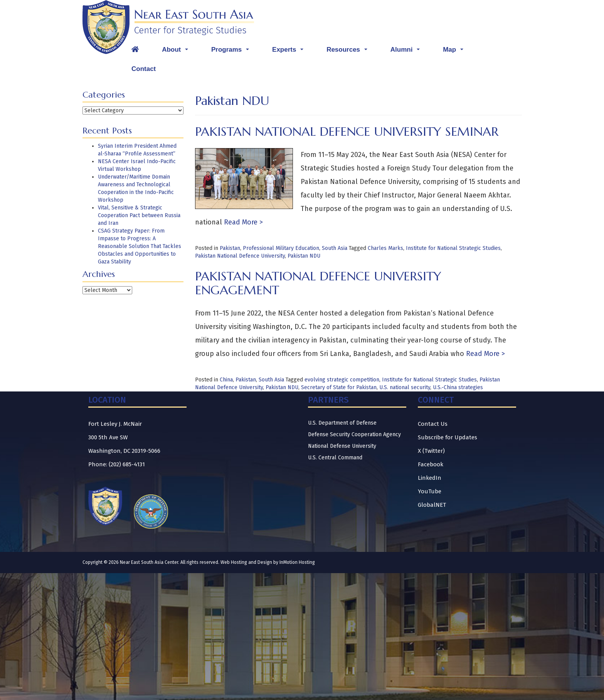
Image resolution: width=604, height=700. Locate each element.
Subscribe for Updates (448, 437)
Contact (144, 69)
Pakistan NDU (304, 256)
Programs (232, 52)
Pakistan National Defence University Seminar (347, 132)
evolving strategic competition (342, 380)
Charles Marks (385, 248)
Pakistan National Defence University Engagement (318, 283)
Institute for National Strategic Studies (453, 248)
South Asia (335, 248)
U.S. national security (405, 387)
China (226, 380)
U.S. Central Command (335, 458)
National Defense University (342, 446)
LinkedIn (430, 478)
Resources (349, 52)
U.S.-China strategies (458, 387)
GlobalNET (432, 505)
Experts (290, 52)
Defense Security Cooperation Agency (354, 434)
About (177, 52)
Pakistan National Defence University (240, 256)
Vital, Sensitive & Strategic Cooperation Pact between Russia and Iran (139, 215)
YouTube (430, 491)
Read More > (242, 222)
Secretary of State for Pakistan (339, 387)
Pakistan (230, 248)
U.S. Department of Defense (342, 423)
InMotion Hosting (297, 562)
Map (455, 52)
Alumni (407, 52)
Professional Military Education (281, 248)
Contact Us (433, 424)
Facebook (431, 464)
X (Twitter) (431, 451)
